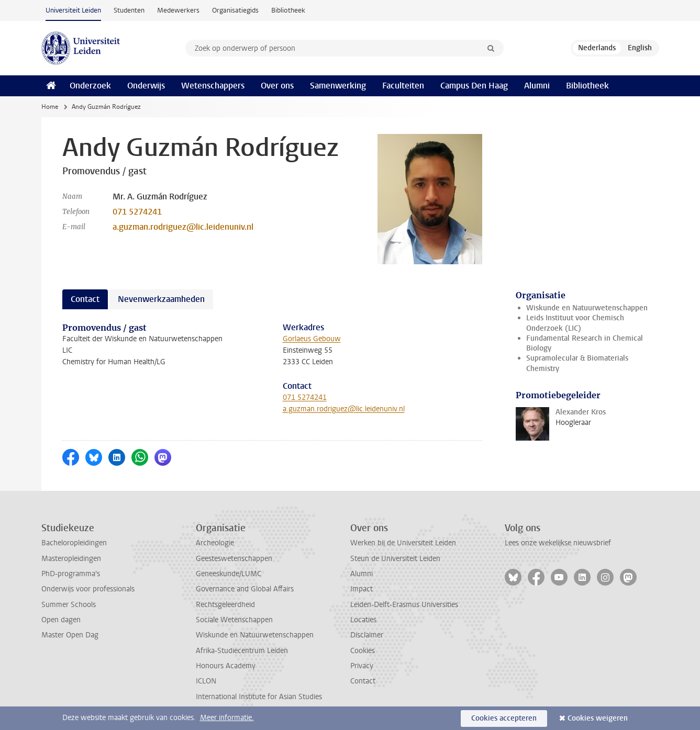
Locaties (363, 620)
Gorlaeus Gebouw (312, 339)
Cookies (363, 651)
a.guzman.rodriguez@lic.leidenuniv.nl (183, 227)
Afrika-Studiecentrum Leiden (242, 651)
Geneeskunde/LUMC (229, 574)
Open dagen (61, 620)
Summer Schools (69, 605)
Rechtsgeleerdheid (225, 605)
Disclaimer (367, 635)
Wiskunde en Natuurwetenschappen (587, 308)
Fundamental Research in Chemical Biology (585, 343)
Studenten (129, 10)
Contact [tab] (85, 299)
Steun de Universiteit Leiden (395, 559)
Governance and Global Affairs (245, 589)
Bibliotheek (288, 10)
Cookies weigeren (598, 718)
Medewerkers (178, 10)
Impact (362, 589)
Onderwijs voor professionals (88, 589)
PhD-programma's (71, 574)
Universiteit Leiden (73, 10)
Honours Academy (226, 666)
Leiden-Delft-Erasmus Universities (404, 605)
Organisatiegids (235, 10)
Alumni (537, 86)
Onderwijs (146, 86)
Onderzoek (90, 86)
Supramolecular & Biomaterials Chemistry (577, 363)
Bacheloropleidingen (74, 543)
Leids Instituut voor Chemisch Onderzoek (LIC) (575, 323)
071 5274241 (137, 212)
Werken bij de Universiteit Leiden (403, 543)
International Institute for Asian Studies (259, 697)
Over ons (277, 86)
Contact (363, 681)
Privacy (362, 666)
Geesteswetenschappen (234, 559)
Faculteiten (403, 86)
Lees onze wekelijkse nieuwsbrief (558, 543)
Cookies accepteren (504, 718)
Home (50, 107)
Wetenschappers (213, 86)
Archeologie (215, 543)
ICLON (206, 681)
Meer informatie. (227, 718)
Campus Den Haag (474, 86)
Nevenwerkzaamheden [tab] (161, 299)
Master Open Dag (70, 635)
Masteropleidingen (71, 559)
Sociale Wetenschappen (234, 620)
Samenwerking (338, 86)
